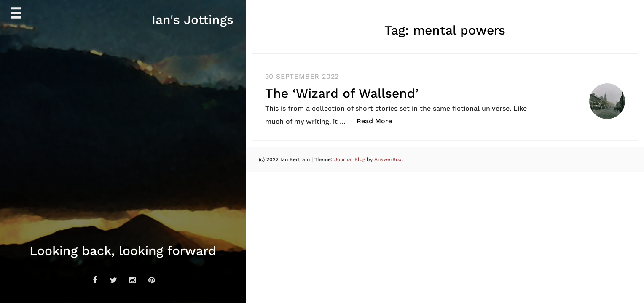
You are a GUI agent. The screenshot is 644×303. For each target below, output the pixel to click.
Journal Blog (350, 159)
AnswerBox (388, 159)
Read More (379, 121)
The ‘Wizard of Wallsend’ (342, 93)
